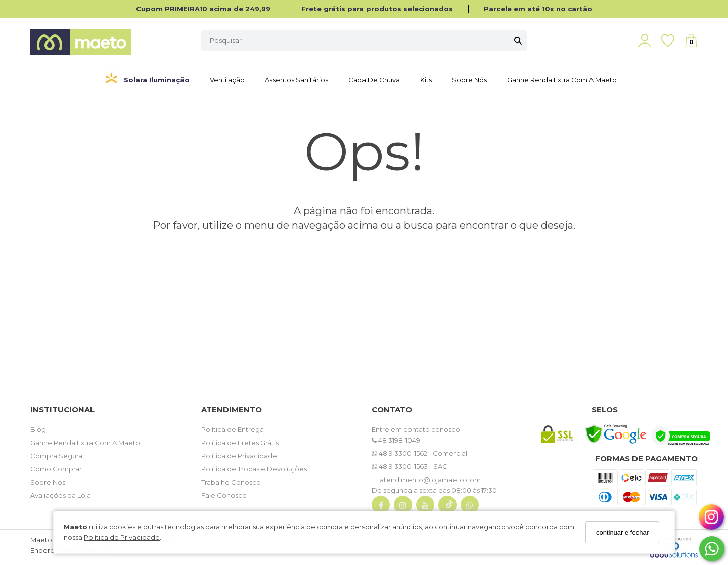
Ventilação (227, 80)
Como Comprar (56, 469)
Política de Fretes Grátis (240, 443)
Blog (38, 429)
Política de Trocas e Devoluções (254, 469)
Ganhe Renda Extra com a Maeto (562, 80)
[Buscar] (518, 40)
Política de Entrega (233, 429)
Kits (426, 80)
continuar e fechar (622, 532)
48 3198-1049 (396, 440)
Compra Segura (56, 456)
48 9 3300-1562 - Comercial (419, 453)
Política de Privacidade (122, 537)
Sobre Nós (469, 80)
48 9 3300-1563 (400, 466)
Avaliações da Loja (61, 495)
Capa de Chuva (374, 80)
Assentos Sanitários (297, 80)
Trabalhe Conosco (231, 482)
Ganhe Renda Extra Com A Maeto (85, 443)
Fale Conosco (224, 495)
